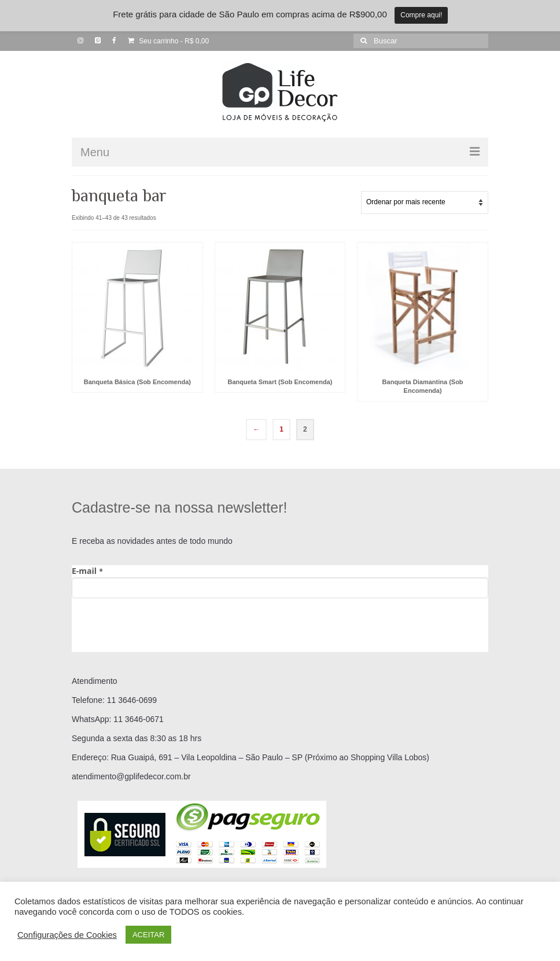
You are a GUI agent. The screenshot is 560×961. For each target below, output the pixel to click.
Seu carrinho (168, 41)
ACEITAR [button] (148, 935)
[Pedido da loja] (425, 202)
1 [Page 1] (281, 429)
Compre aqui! (421, 15)
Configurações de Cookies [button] (67, 935)
